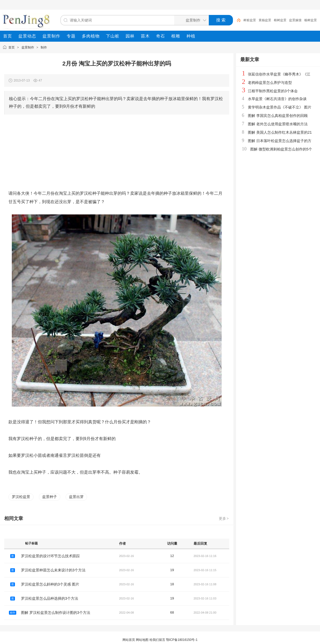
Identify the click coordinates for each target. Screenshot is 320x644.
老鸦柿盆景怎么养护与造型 (270, 83)
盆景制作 (28, 47)
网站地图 (142, 640)
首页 (12, 47)
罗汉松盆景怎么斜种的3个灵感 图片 (50, 584)
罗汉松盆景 (21, 497)
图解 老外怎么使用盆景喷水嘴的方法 (278, 124)
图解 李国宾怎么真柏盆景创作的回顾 (278, 116)
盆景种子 (50, 497)
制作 (44, 47)
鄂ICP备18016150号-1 (182, 640)
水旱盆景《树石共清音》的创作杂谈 (277, 99)
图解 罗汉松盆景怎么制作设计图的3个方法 (56, 613)
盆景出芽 (76, 497)
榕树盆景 (280, 20)
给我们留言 (157, 640)
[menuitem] (8, 36)
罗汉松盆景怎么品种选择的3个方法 (50, 598)
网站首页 (129, 640)
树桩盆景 (250, 20)
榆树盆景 (311, 20)
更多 (224, 518)
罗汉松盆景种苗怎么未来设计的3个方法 (53, 570)
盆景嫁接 (295, 20)
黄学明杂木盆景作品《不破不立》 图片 (280, 107)
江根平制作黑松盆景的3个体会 (273, 91)
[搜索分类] (190, 20)
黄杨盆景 (265, 20)
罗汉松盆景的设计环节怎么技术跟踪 (50, 556)
